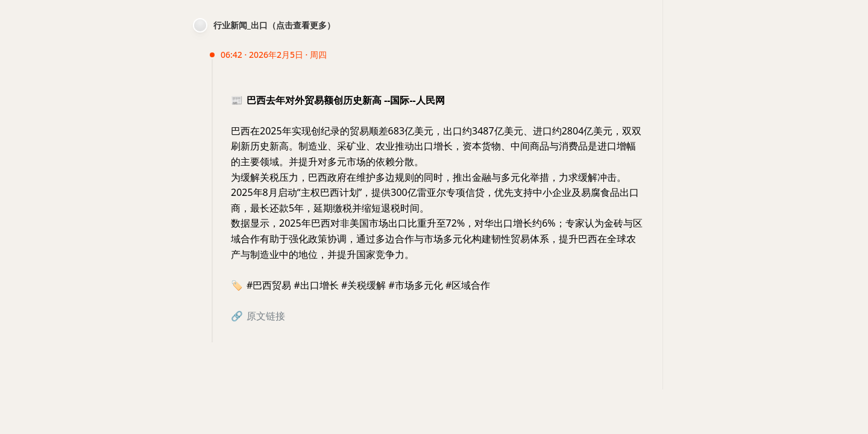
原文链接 (266, 316)
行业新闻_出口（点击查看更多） (274, 25)
